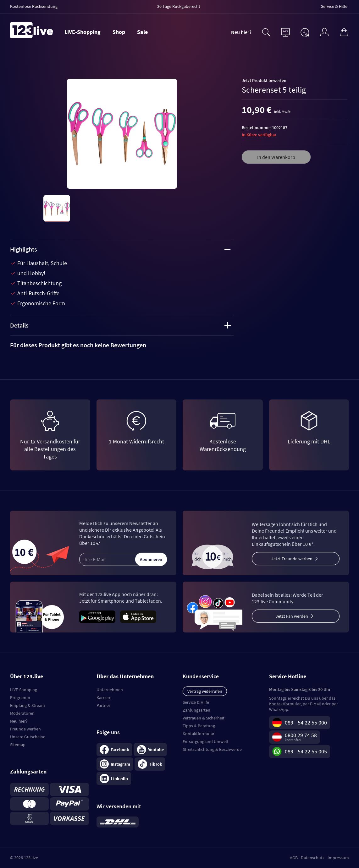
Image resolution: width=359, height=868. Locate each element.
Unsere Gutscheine (28, 737)
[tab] (122, 345)
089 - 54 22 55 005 (306, 751)
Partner (103, 705)
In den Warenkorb (276, 157)
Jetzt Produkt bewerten (264, 80)
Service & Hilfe (196, 702)
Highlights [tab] (120, 249)
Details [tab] (120, 325)
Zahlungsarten (196, 710)
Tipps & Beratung (199, 726)
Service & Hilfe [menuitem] (334, 6)
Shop (119, 32)
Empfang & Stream (28, 705)
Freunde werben (25, 729)
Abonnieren (151, 559)
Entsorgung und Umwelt (206, 741)
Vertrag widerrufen (205, 691)
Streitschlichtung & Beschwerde (212, 749)
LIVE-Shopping (83, 32)
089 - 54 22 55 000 (306, 722)
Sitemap (18, 745)
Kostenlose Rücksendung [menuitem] (34, 6)
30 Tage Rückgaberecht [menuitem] (179, 6)
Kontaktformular (199, 734)
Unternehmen (110, 690)
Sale (142, 32)
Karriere (104, 697)
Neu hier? (241, 32)
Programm (20, 697)
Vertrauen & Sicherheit (204, 718)
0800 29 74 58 (301, 735)
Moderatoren (22, 713)
